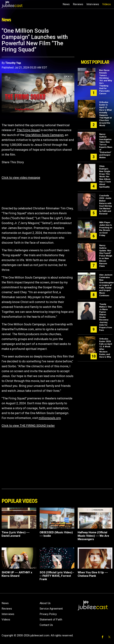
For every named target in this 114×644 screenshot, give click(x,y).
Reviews (78, 4)
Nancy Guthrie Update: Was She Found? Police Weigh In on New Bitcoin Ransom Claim (106, 256)
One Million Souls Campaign (44, 135)
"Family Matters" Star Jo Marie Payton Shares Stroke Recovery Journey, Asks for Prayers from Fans (106, 317)
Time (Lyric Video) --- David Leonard (16, 534)
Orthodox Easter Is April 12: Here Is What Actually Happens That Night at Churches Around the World (105, 114)
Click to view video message (21, 178)
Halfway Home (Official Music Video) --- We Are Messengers (93, 536)
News (66, 4)
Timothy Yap (13, 63)
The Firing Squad (28, 130)
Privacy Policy (48, 614)
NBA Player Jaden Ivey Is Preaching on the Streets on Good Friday (106, 229)
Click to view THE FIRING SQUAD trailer (28, 426)
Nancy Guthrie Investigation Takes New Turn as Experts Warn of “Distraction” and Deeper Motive (106, 146)
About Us (45, 603)
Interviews (93, 4)
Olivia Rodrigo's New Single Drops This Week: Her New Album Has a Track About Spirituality (105, 177)
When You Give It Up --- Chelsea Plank (93, 574)
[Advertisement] (95, 43)
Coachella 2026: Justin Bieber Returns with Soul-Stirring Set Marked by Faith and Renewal (105, 205)
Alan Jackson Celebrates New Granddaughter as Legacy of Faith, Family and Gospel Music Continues (107, 285)
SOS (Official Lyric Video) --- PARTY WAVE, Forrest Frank (57, 576)
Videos (106, 4)
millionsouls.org (50, 418)
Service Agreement (51, 609)
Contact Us (46, 625)
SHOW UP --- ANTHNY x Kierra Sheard (17, 574)
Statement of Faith (51, 619)
